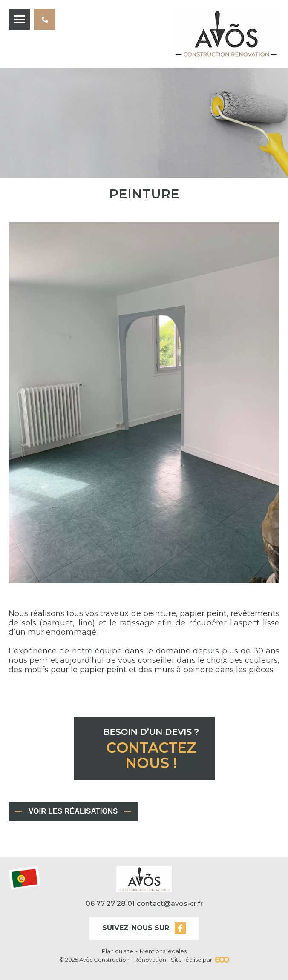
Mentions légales (163, 951)
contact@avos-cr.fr (170, 904)
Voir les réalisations (73, 811)
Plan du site (118, 951)
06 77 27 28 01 (48, 23)
